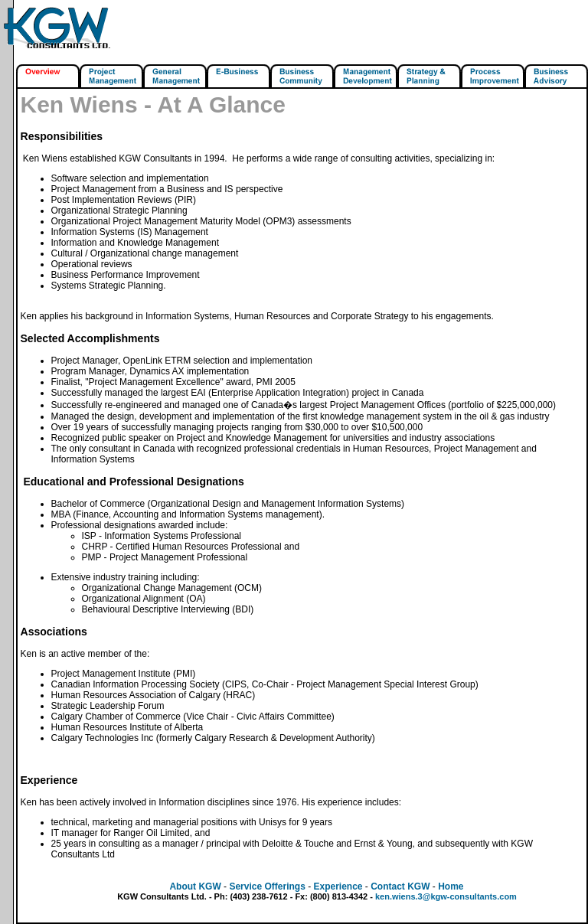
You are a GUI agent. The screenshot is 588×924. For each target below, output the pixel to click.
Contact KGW (400, 886)
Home (451, 886)
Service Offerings (267, 886)
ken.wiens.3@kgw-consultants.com (446, 896)
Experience (338, 886)
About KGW (195, 886)
